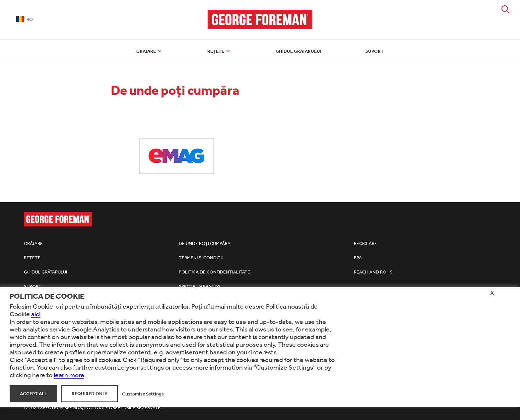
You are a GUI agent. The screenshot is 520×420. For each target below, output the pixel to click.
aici (36, 314)
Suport (375, 51)
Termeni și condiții (201, 258)
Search (506, 9)
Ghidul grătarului (298, 51)
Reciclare (365, 243)
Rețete (219, 51)
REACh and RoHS (373, 272)
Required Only (90, 393)
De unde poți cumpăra (205, 243)
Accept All (33, 393)
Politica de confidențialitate (214, 272)
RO (25, 19)
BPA (358, 258)
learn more (69, 375)
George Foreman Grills (260, 20)
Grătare (150, 51)
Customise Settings (143, 393)
